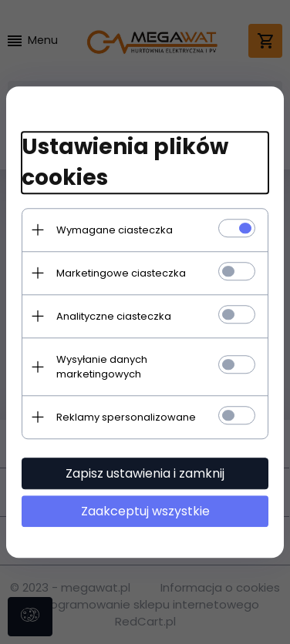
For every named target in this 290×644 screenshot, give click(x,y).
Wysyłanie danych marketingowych (102, 367)
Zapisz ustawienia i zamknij (145, 473)
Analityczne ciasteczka (114, 316)
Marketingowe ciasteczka (121, 273)
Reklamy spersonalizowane (126, 417)
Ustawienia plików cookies (125, 162)
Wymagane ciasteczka (115, 230)
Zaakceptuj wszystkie (145, 511)
